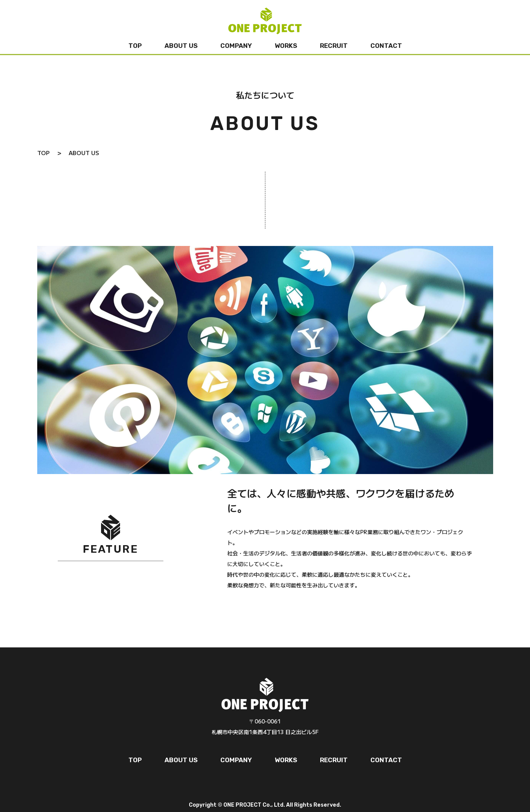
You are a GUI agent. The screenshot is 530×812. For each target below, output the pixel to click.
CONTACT (386, 46)
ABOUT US (181, 46)
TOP (135, 46)
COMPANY (236, 46)
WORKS (286, 46)
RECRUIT (334, 46)
